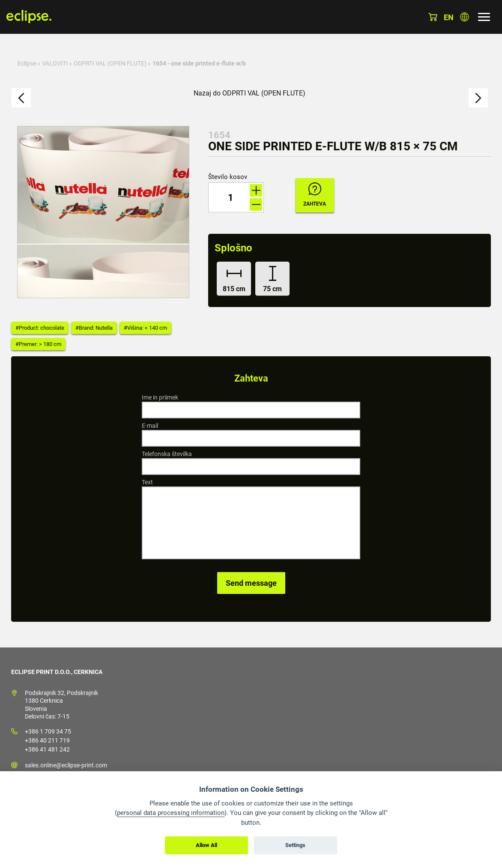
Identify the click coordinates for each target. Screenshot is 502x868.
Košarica (433, 17)
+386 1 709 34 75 (48, 731)
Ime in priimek (160, 397)
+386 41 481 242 (47, 749)
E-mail (150, 426)
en (449, 17)
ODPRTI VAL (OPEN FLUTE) (110, 63)
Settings (295, 845)
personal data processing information (171, 813)
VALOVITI (55, 63)
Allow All (206, 845)
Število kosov (228, 177)
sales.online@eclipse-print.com (66, 765)
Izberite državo (465, 17)
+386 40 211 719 (47, 740)
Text (147, 482)
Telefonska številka (167, 454)
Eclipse (27, 63)
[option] (103, 212)
